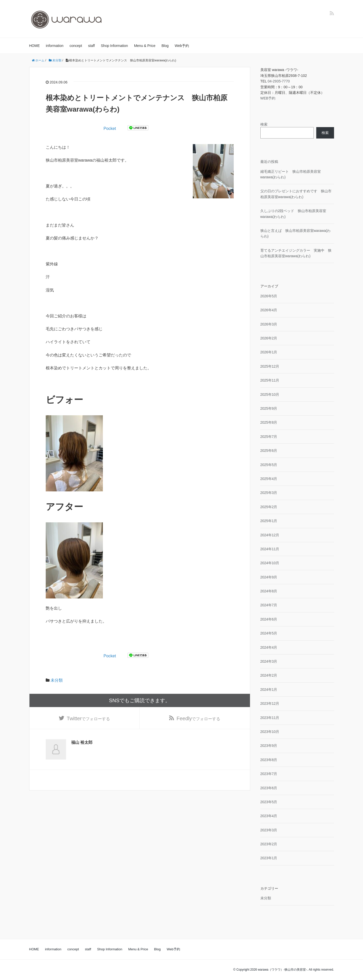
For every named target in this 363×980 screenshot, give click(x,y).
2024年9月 (269, 577)
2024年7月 (269, 605)
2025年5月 (269, 465)
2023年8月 (269, 760)
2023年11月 (270, 718)
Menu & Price (145, 46)
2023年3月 (269, 830)
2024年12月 (270, 535)
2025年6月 (269, 451)
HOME (35, 46)
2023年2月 (269, 844)
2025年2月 (269, 507)
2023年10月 (270, 732)
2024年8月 (269, 591)
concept (76, 46)
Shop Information (114, 46)
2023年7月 (269, 774)
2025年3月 (269, 493)
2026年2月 (269, 338)
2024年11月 (270, 549)
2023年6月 (269, 788)
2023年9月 (269, 746)
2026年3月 (269, 324)
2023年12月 (270, 703)
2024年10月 (270, 563)
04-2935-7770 (279, 81)
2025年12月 (270, 366)
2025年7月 (269, 437)
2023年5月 (269, 802)
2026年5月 (269, 296)
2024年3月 (269, 661)
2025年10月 (270, 394)
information (55, 46)
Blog (165, 46)
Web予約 (182, 46)
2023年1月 (269, 858)
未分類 (57, 680)
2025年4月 (269, 479)
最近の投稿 (269, 162)
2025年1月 (269, 521)
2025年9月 (269, 408)
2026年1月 (269, 352)
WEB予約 (268, 98)
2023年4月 (269, 816)
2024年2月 (269, 675)
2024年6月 (269, 619)
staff (91, 46)
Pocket (110, 128)
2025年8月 (269, 422)
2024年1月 (269, 690)
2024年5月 (269, 633)
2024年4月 (269, 647)
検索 (264, 124)
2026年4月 (269, 310)
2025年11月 (270, 380)
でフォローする (89, 718)
